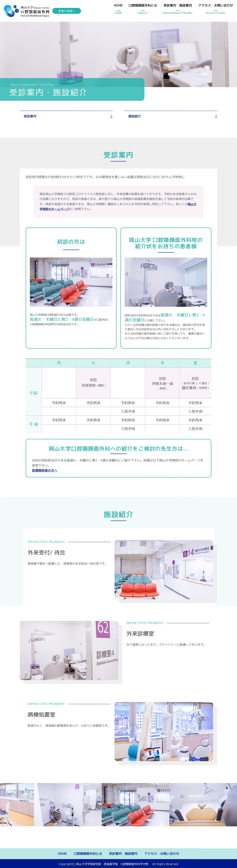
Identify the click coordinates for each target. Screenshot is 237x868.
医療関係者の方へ (45, 470)
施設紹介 (135, 116)
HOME (118, 9)
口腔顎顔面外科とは (143, 9)
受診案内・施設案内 (178, 9)
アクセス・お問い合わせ (216, 9)
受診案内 (30, 116)
